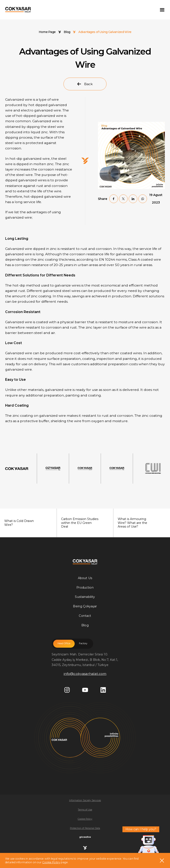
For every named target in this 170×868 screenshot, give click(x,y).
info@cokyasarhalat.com (85, 674)
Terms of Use (85, 810)
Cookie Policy (51, 862)
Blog (67, 32)
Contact (85, 616)
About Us (85, 578)
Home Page (47, 32)
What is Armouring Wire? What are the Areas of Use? (140, 523)
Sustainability (85, 597)
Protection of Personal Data (85, 828)
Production (85, 588)
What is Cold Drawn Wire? (26, 523)
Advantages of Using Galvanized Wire (105, 32)
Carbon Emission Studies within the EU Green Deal (83, 523)
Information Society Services (85, 800)
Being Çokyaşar (85, 606)
